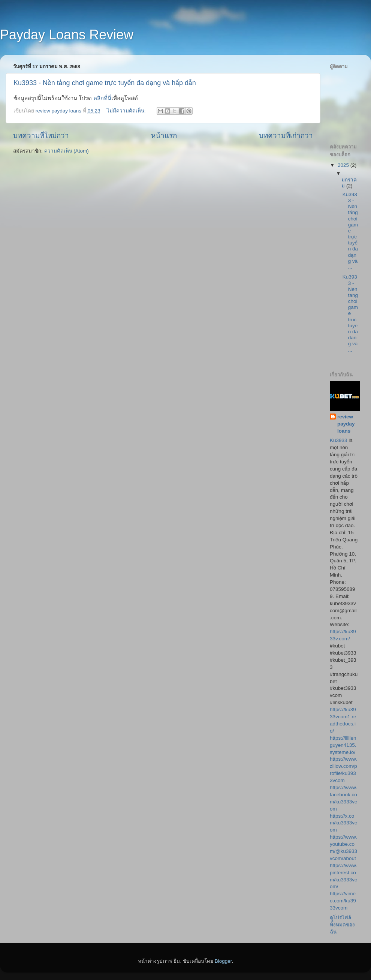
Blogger (223, 961)
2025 (344, 165)
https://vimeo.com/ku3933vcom (343, 901)
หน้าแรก (164, 136)
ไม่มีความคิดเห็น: (127, 111)
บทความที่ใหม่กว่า (41, 136)
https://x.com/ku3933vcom (343, 823)
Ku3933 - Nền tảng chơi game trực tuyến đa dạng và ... (350, 231)
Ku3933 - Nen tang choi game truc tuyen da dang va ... (350, 313)
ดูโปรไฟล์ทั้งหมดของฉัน (342, 925)
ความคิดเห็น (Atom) (67, 151)
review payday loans (346, 424)
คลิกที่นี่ (102, 98)
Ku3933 (339, 440)
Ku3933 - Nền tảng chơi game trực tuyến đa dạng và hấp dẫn (105, 83)
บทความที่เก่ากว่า (286, 136)
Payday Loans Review (67, 35)
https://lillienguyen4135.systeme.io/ (343, 745)
